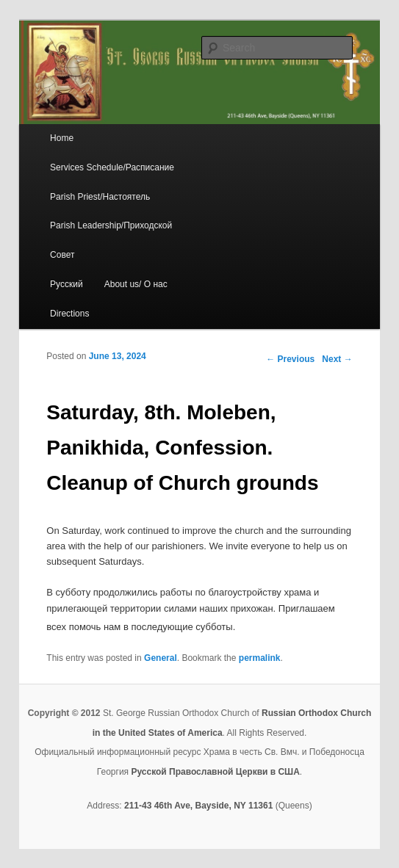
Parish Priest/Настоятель (100, 197)
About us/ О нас (136, 284)
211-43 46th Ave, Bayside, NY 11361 (198, 806)
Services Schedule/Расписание (112, 167)
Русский (66, 284)
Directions (69, 314)
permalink (260, 658)
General (161, 658)
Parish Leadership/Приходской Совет (111, 240)
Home (62, 138)
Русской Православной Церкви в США (215, 772)
